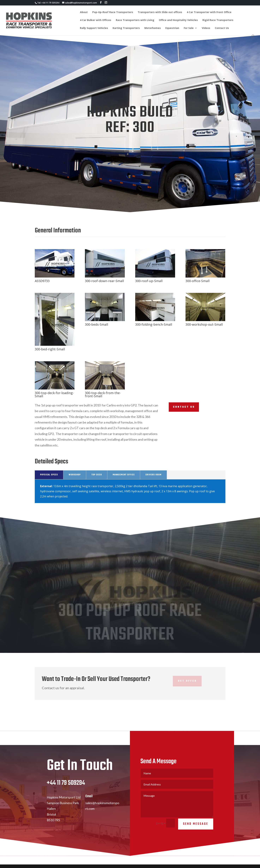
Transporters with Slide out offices (160, 12)
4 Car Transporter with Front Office (209, 12)
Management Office (124, 475)
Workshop (75, 475)
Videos (206, 28)
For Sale (189, 28)
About (84, 12)
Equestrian (172, 28)
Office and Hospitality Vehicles (178, 20)
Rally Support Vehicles (94, 28)
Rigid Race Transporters (218, 20)
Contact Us (222, 28)
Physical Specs (49, 475)
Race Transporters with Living (135, 20)
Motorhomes (153, 28)
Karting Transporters (126, 28)
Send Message (196, 828)
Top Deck (97, 475)
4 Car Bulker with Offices (96, 20)
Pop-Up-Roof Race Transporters (113, 12)
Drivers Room (153, 475)
